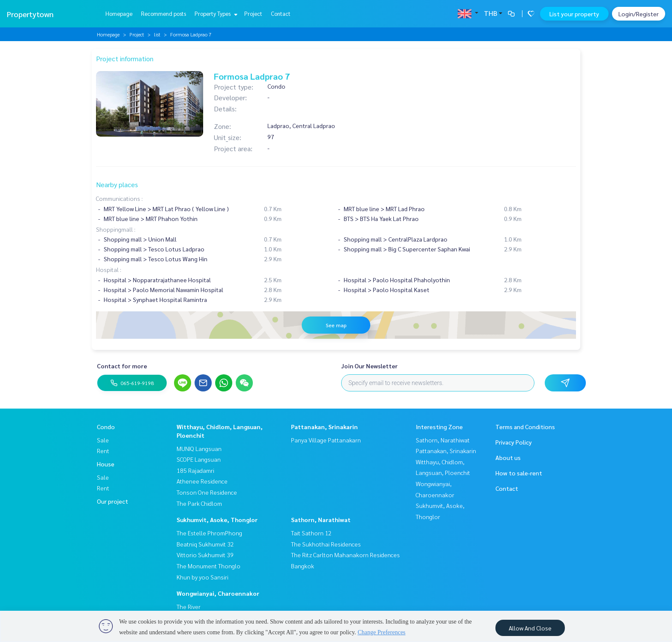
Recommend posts (163, 13)
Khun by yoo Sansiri (202, 577)
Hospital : (109, 269)
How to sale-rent (519, 473)
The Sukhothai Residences (326, 544)
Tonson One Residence (207, 492)
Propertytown (30, 14)
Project (253, 13)
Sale (103, 440)
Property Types (215, 13)
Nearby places (117, 184)
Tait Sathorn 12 (311, 533)
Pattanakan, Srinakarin (324, 427)
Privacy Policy (514, 442)
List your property (574, 14)
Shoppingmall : (116, 229)
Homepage (119, 13)
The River (189, 606)
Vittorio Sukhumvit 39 (205, 555)
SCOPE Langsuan (199, 459)
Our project (112, 501)
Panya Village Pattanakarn (326, 440)
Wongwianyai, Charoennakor (218, 593)
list (157, 34)
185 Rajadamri (195, 470)
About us (508, 457)
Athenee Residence (202, 481)
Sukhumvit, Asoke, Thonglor (217, 520)
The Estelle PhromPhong (209, 533)
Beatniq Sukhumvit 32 (205, 544)
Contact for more (122, 366)
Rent (103, 451)
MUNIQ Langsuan (199, 448)
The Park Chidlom (199, 503)
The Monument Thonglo (208, 566)
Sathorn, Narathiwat (321, 520)
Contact (281, 13)
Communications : (119, 198)
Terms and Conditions (525, 427)
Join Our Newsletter (369, 366)
